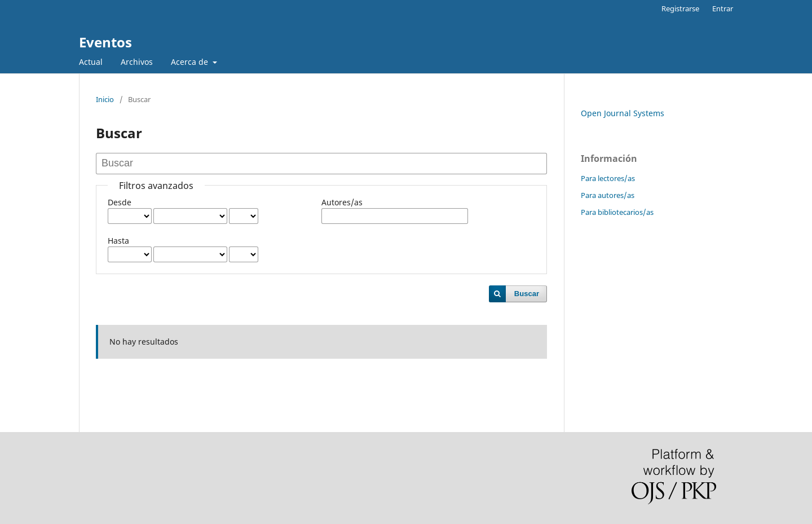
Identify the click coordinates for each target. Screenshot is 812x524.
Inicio (105, 99)
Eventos (105, 42)
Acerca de (191, 62)
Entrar (723, 8)
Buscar (527, 294)
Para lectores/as (608, 178)
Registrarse (680, 8)
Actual (91, 62)
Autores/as (342, 202)
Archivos (137, 62)
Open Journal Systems (623, 113)
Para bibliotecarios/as (617, 212)
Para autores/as (608, 195)
